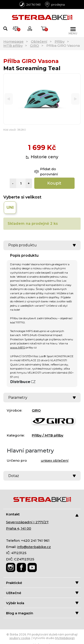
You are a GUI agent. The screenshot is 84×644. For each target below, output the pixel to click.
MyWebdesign (65, 638)
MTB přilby (13, 46)
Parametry (42, 398)
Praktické (42, 583)
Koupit (54, 183)
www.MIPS (17, 347)
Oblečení (39, 41)
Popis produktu (42, 245)
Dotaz (42, 476)
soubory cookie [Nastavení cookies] (20, 638)
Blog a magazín (42, 613)
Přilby (60, 41)
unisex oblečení (55, 460)
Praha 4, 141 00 (19, 528)
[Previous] (9, 99)
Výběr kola (42, 603)
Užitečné (42, 593)
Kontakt (42, 514)
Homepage (13, 41)
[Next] (75, 99)
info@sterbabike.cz (34, 547)
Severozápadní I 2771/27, (27, 522)
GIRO (34, 46)
